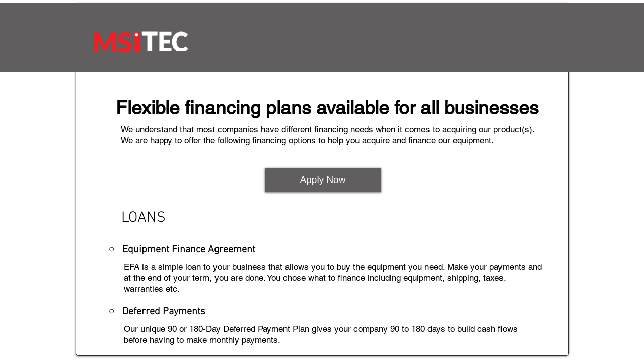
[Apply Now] (323, 180)
